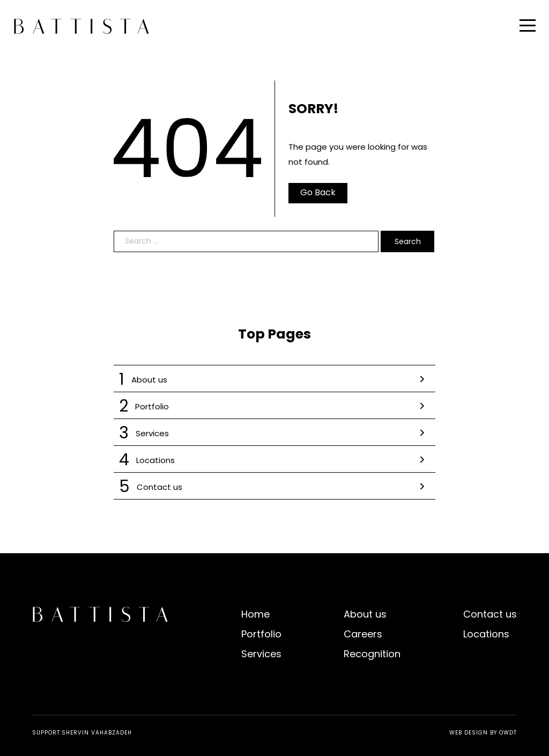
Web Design (469, 733)
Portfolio (274, 406)
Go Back (318, 192)
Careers (363, 634)
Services (274, 433)
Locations (274, 460)
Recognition (372, 654)
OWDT (508, 733)
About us (274, 380)
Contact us (274, 487)
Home (255, 614)
